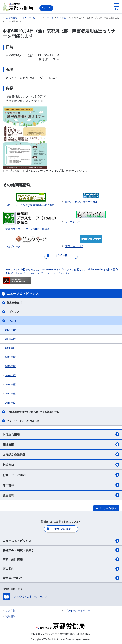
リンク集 (10, 610)
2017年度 (10, 394)
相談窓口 (61, 465)
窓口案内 (61, 569)
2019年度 (10, 375)
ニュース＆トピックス (61, 541)
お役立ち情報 (61, 434)
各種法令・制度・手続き (61, 550)
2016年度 (10, 403)
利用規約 (10, 616)
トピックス (13, 312)
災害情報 (61, 495)
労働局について (61, 578)
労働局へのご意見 (61, 529)
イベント (12, 321)
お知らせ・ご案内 (61, 475)
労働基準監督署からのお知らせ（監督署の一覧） (34, 412)
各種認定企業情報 (61, 454)
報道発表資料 (14, 303)
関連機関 (61, 444)
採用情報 (61, 485)
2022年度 (10, 348)
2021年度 (10, 357)
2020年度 (10, 366)
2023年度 (10, 339)
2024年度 (10, 330)
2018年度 (10, 385)
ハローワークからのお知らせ (23, 421)
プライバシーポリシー (78, 610)
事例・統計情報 (61, 559)
